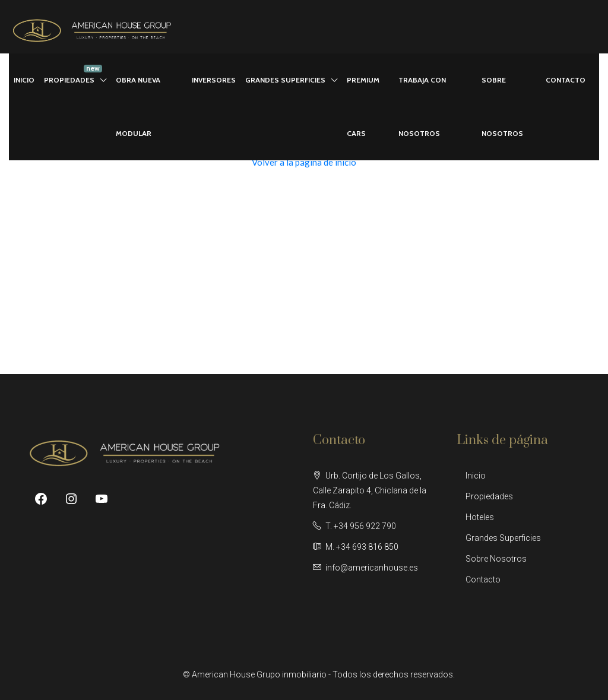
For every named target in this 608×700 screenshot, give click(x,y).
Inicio (476, 476)
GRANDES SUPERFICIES (285, 80)
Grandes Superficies (503, 538)
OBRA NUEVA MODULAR (138, 107)
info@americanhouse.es (372, 568)
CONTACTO (566, 80)
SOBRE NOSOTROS (502, 107)
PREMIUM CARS (363, 107)
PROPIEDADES (69, 80)
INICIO (24, 80)
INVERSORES (214, 80)
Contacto (483, 579)
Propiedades (489, 496)
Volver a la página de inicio (304, 162)
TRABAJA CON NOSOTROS (422, 107)
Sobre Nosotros (496, 559)
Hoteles (480, 517)
